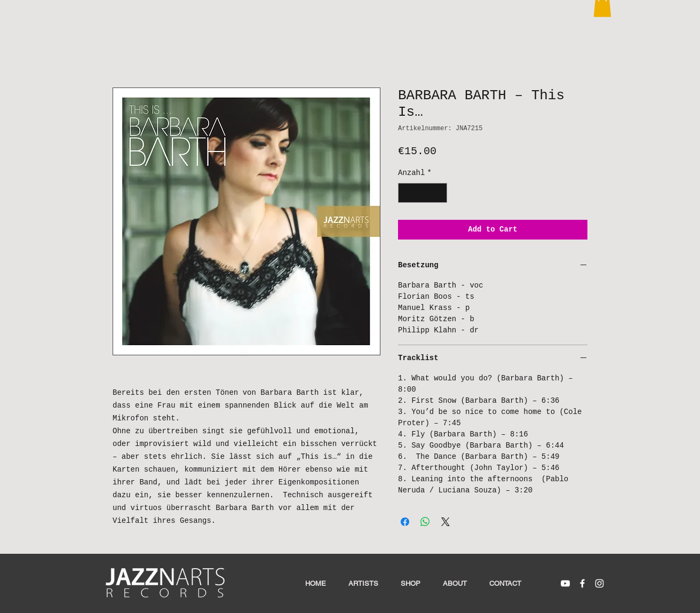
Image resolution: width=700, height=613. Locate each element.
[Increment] (439, 193)
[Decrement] (406, 193)
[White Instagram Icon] (599, 583)
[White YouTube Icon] (565, 583)
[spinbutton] (423, 193)
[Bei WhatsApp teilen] (425, 522)
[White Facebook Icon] (582, 583)
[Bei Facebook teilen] (405, 522)
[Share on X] (446, 522)
